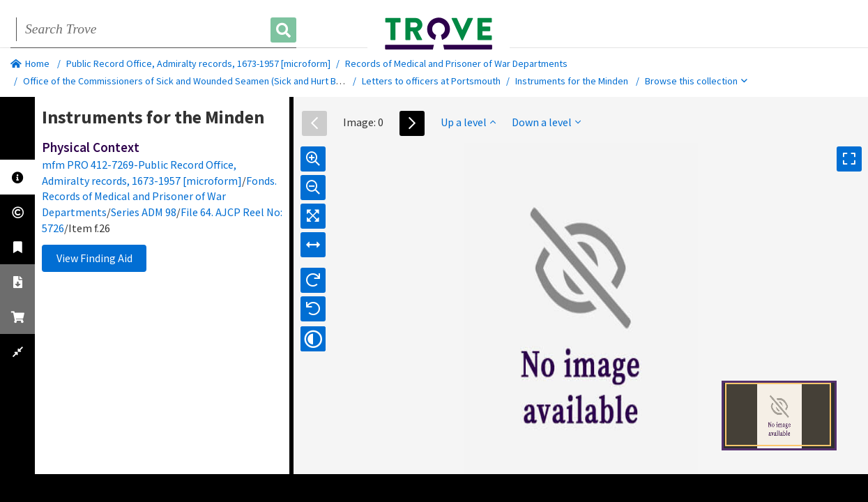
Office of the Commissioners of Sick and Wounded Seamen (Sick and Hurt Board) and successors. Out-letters (250, 81)
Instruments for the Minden (572, 81)
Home (30, 63)
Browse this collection (696, 81)
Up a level (468, 122)
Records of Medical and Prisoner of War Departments (456, 63)
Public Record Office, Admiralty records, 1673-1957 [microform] (198, 63)
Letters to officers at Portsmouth (431, 81)
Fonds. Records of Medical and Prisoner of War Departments (159, 197)
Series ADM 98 (144, 212)
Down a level (546, 122)
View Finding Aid (94, 258)
